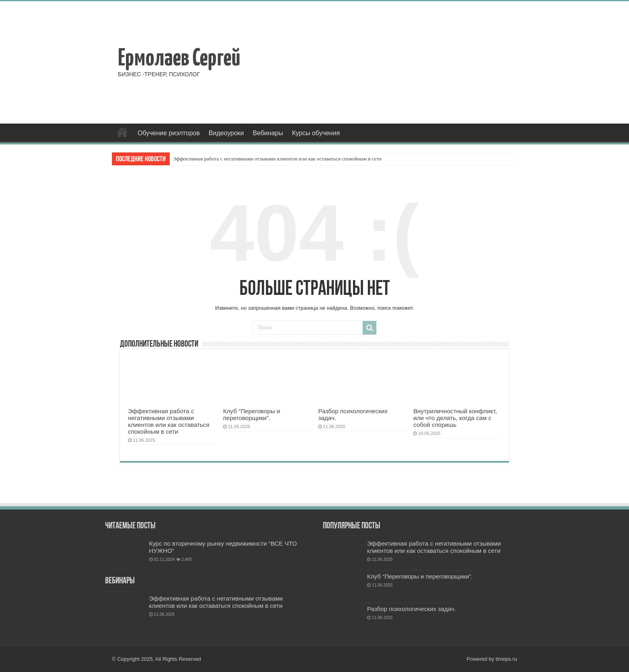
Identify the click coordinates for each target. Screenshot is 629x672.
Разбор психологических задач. (411, 609)
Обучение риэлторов (169, 133)
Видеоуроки (226, 133)
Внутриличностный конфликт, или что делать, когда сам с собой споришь (455, 418)
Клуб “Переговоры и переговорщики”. (252, 414)
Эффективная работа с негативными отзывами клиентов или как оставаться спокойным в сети (277, 159)
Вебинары (268, 133)
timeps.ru (506, 659)
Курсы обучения (316, 133)
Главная (122, 132)
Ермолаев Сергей (179, 59)
